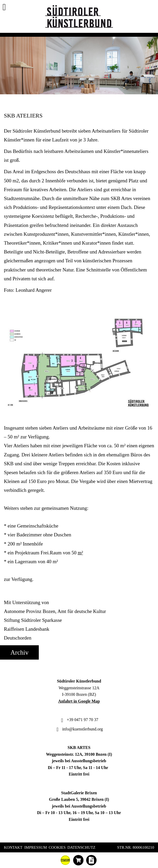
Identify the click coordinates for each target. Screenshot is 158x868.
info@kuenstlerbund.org (79, 729)
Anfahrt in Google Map (79, 701)
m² (80, 553)
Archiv (19, 652)
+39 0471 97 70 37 (79, 720)
